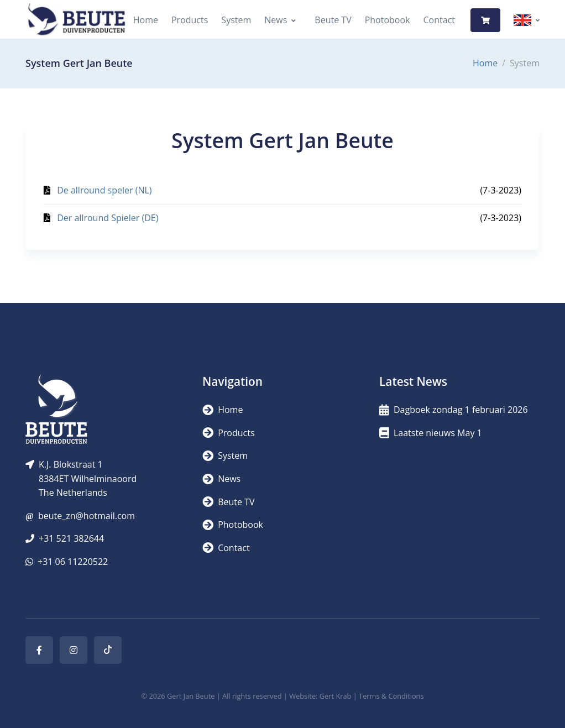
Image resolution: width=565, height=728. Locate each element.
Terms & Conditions (391, 696)
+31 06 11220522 (73, 562)
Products (190, 20)
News (276, 20)
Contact (439, 20)
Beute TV (333, 20)
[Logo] (76, 20)
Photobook (388, 20)
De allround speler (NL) (104, 190)
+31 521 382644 (71, 538)
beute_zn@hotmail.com (87, 516)
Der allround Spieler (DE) (108, 218)
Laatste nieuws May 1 (431, 433)
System (236, 20)
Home (146, 20)
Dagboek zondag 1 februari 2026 (454, 410)
